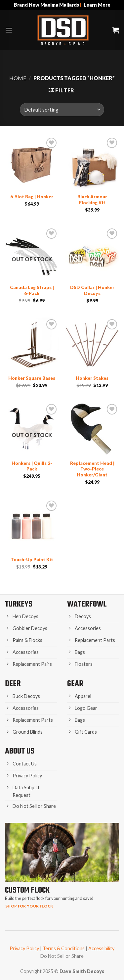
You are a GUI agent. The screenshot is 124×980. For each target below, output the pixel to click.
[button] (9, 30)
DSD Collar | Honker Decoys (92, 290)
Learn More (97, 5)
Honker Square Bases (32, 378)
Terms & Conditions (64, 948)
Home (18, 78)
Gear (75, 684)
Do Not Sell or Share (62, 956)
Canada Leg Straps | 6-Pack (32, 290)
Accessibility (101, 948)
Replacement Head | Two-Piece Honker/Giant (92, 469)
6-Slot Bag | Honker (32, 197)
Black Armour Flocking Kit (92, 200)
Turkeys (19, 604)
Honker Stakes (92, 378)
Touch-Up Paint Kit (32, 560)
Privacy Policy (24, 948)
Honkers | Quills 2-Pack (32, 466)
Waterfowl (87, 604)
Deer (13, 684)
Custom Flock (27, 890)
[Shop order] (62, 110)
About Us (20, 751)
